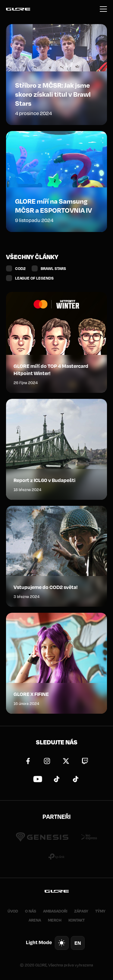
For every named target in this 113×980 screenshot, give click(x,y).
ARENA (35, 920)
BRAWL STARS (53, 268)
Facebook (28, 761)
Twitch (85, 761)
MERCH (55, 920)
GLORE (18, 9)
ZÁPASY (81, 911)
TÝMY (100, 911)
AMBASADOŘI (55, 911)
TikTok (57, 779)
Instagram (47, 761)
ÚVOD (13, 911)
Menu (103, 9)
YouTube (38, 779)
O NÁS (31, 911)
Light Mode (39, 942)
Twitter (66, 761)
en (78, 943)
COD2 (20, 268)
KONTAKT (77, 920)
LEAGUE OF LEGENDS (34, 278)
